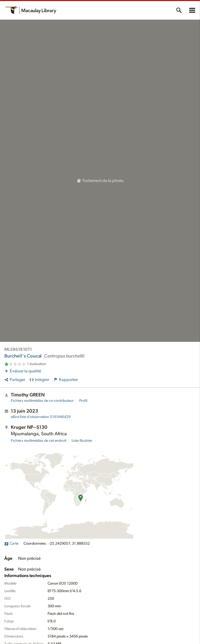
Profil (83, 401)
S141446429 (41, 417)
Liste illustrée (82, 441)
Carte (11, 544)
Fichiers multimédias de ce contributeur (42, 401)
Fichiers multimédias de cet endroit (39, 441)
